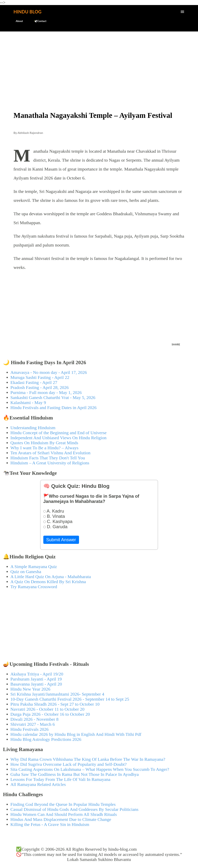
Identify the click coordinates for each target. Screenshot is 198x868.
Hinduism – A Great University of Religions (50, 463)
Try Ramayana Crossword (34, 587)
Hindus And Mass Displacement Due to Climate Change (61, 819)
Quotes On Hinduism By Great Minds (44, 443)
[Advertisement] (99, 63)
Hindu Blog (28, 12)
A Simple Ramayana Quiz (34, 567)
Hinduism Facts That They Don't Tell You (48, 458)
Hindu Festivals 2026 (29, 729)
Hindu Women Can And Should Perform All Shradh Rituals (64, 814)
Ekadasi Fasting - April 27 (34, 382)
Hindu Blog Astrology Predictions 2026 (46, 739)
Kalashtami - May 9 (28, 403)
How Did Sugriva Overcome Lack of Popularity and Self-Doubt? (69, 764)
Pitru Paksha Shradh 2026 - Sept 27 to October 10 (55, 704)
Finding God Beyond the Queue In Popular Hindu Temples (63, 804)
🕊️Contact (38, 21)
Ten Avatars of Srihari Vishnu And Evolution (50, 453)
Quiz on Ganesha (26, 572)
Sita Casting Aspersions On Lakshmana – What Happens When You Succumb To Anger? (90, 769)
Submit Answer (61, 540)
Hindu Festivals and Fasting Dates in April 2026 (53, 408)
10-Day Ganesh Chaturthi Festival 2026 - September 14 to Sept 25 (70, 699)
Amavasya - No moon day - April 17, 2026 (49, 372)
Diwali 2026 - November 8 (34, 719)
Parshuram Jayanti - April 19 (36, 679)
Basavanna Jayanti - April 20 (36, 684)
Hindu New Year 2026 (30, 689)
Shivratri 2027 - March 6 (33, 724)
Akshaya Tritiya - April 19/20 (37, 674)
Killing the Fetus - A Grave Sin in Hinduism (50, 824)
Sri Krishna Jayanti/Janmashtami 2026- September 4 (57, 694)
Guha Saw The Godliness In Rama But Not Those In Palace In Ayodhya (75, 774)
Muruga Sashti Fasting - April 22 (40, 377)
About (17, 21)
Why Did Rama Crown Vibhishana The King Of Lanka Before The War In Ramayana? (88, 759)
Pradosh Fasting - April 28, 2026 (40, 387)
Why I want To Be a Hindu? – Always (44, 448)
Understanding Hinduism (33, 428)
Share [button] (176, 344)
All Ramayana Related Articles (38, 784)
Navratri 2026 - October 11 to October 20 (47, 709)
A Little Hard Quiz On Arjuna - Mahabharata (51, 577)
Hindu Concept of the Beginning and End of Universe (58, 433)
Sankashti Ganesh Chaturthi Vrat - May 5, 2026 (53, 398)
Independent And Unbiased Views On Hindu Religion (58, 438)
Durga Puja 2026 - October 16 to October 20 (50, 714)
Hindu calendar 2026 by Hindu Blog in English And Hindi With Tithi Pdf (76, 734)
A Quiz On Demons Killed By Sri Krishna (48, 582)
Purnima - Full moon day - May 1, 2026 (46, 392)
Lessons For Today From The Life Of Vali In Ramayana (60, 779)
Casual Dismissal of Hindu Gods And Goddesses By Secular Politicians (74, 809)
